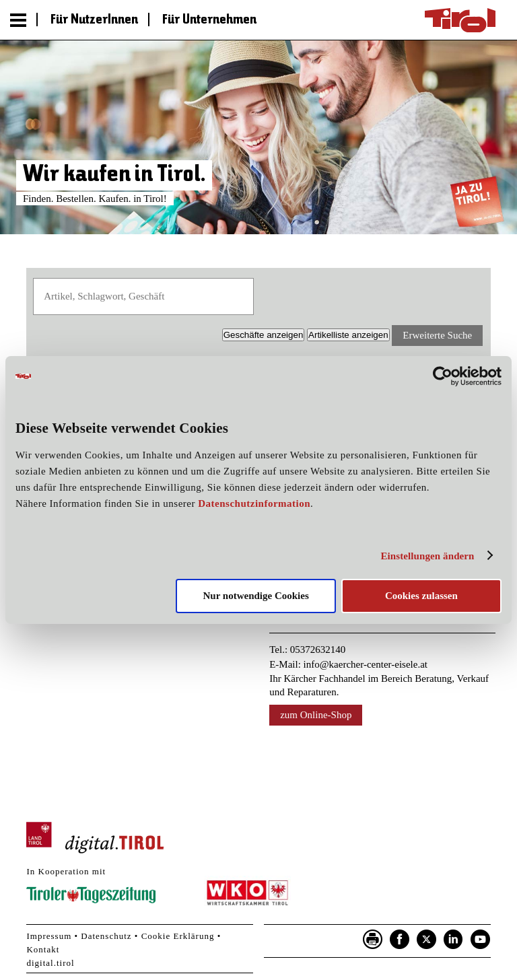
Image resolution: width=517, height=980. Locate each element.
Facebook (400, 940)
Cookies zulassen (421, 596)
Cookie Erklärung (178, 936)
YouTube (481, 940)
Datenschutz (106, 936)
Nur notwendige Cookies (256, 596)
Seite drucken (373, 940)
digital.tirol (50, 963)
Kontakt (43, 949)
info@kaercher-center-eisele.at (366, 664)
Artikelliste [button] (348, 335)
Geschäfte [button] (264, 335)
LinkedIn (454, 940)
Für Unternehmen (209, 20)
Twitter (427, 940)
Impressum (49, 936)
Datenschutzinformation (254, 503)
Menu (18, 20)
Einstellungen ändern (427, 556)
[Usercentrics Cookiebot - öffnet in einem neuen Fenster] (443, 376)
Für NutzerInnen (94, 20)
